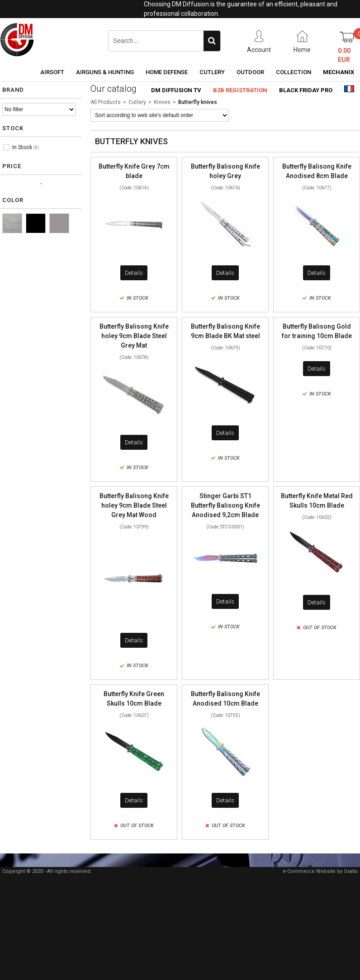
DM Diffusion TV (176, 90)
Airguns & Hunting (105, 72)
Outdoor (250, 72)
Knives (162, 102)
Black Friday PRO (306, 90)
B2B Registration (240, 90)
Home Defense (167, 72)
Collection (294, 72)
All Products (106, 102)
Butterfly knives (198, 102)
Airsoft (52, 72)
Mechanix (339, 72)
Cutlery (212, 72)
